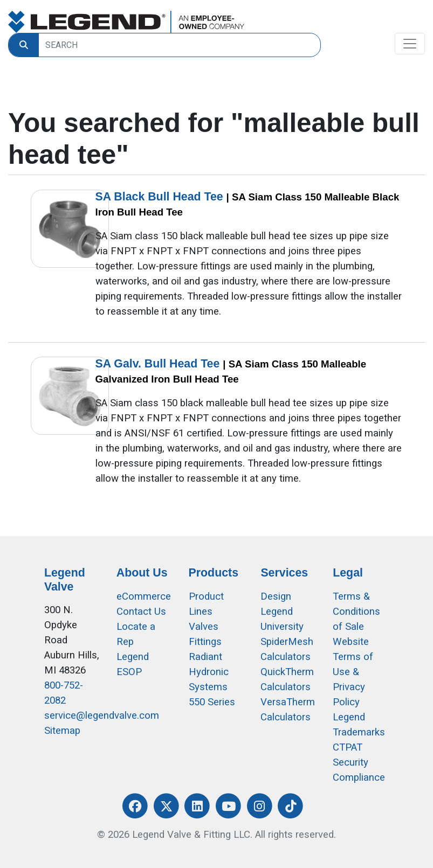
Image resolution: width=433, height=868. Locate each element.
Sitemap (62, 731)
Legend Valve (65, 580)
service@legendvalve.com (102, 716)
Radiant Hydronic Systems (209, 672)
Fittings (205, 642)
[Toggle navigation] (410, 44)
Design (276, 596)
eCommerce (144, 596)
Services (284, 573)
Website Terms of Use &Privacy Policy (353, 672)
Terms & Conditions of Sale (356, 612)
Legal (348, 573)
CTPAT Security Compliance (359, 762)
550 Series (212, 702)
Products (214, 573)
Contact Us (141, 612)
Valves (204, 627)
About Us (142, 573)
